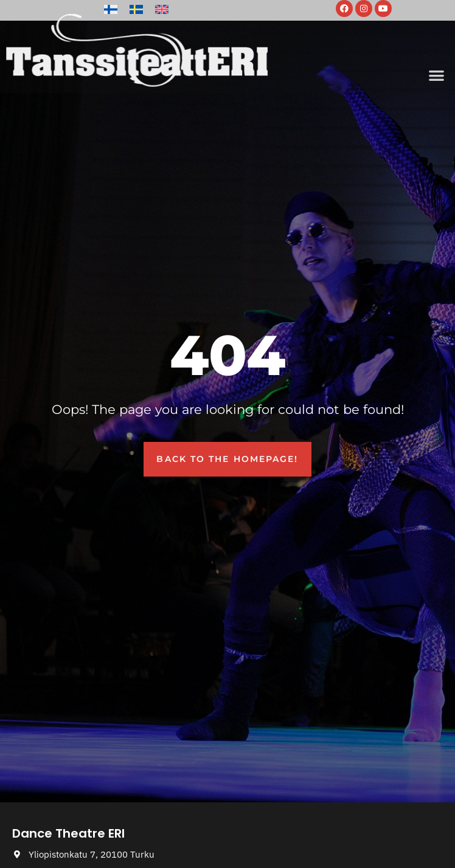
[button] (436, 75)
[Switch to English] (162, 9)
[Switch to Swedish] (136, 9)
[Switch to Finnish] (111, 9)
